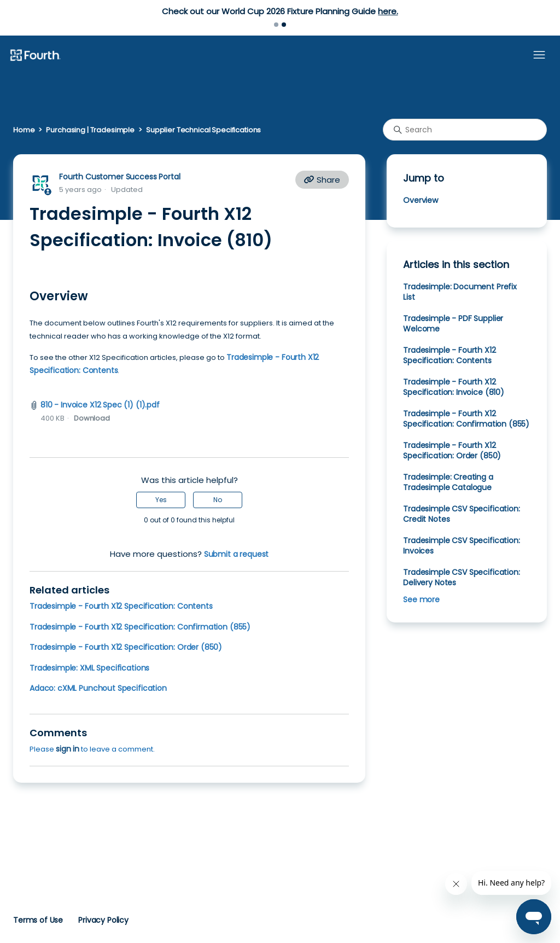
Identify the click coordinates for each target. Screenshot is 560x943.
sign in (68, 749)
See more (421, 599)
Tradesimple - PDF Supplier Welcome (453, 324)
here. (388, 11)
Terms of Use (38, 920)
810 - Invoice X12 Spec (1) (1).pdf (100, 405)
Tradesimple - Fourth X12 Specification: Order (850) (126, 647)
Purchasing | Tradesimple (90, 130)
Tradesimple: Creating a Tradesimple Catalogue (448, 482)
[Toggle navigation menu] (539, 55)
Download (92, 418)
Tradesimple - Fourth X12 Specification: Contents (121, 606)
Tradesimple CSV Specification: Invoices (461, 546)
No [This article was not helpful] (218, 500)
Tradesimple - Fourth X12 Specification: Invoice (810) (454, 387)
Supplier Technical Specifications (203, 130)
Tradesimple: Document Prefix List (460, 292)
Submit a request (237, 554)
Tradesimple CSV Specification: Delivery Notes (461, 577)
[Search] (465, 130)
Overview (421, 200)
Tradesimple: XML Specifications (89, 668)
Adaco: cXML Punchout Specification (98, 688)
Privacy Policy (103, 920)
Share (322, 180)
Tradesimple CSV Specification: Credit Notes (461, 514)
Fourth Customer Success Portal (119, 177)
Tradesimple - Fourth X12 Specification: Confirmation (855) (140, 627)
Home (24, 130)
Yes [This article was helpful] (161, 500)
